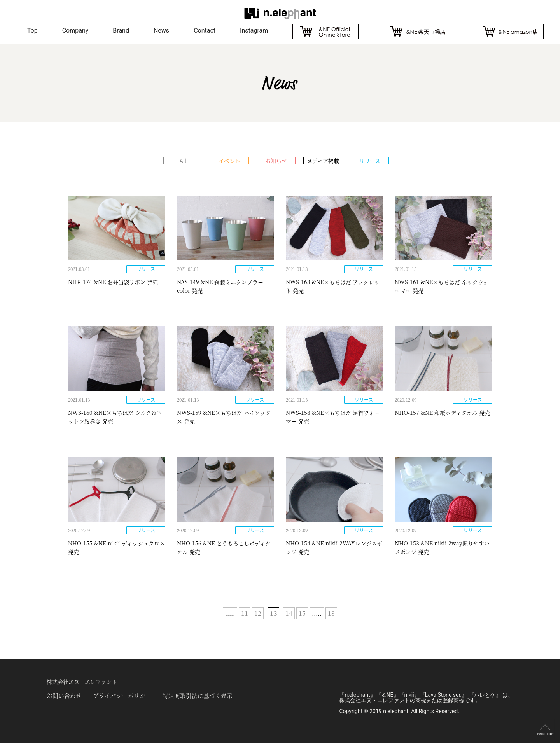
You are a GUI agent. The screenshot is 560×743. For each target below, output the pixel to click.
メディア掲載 (323, 161)
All (183, 161)
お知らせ (276, 161)
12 (258, 613)
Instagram (254, 31)
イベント (229, 161)
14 (289, 613)
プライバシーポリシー (122, 696)
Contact (205, 31)
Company (75, 31)
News (161, 31)
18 (331, 613)
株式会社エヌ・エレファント (82, 682)
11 (245, 613)
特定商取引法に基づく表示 (198, 696)
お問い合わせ (64, 696)
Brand (121, 31)
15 (302, 613)
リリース (370, 161)
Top (32, 31)
